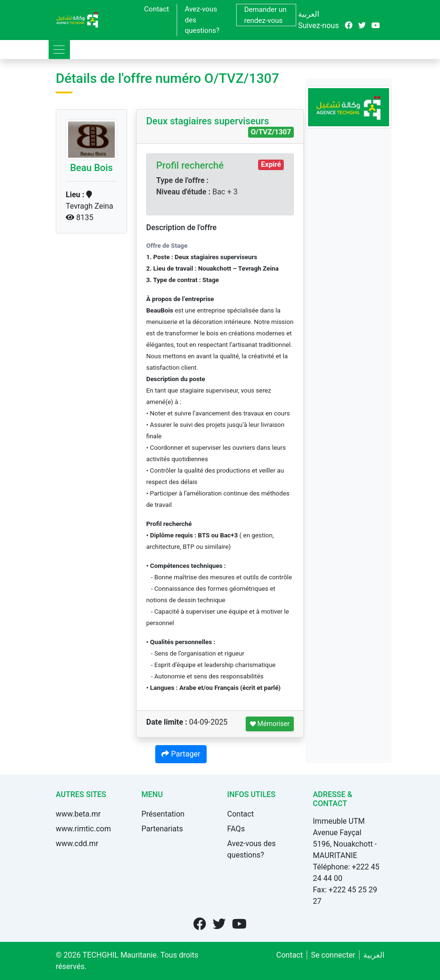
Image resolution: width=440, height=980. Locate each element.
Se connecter (333, 955)
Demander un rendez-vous (265, 15)
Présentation (163, 814)
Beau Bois (91, 168)
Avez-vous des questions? (202, 20)
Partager (181, 754)
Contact (157, 9)
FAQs (236, 829)
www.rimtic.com (83, 829)
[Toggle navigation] (59, 50)
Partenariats (162, 829)
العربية (309, 14)
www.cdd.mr (77, 844)
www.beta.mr (78, 814)
